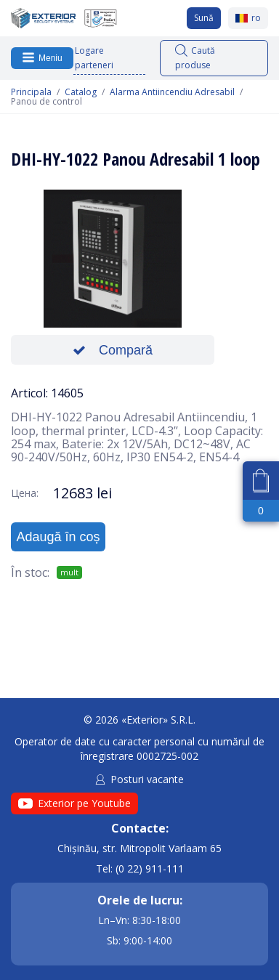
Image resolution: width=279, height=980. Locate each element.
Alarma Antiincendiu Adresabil (172, 92)
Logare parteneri (94, 58)
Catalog (81, 92)
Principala (31, 92)
